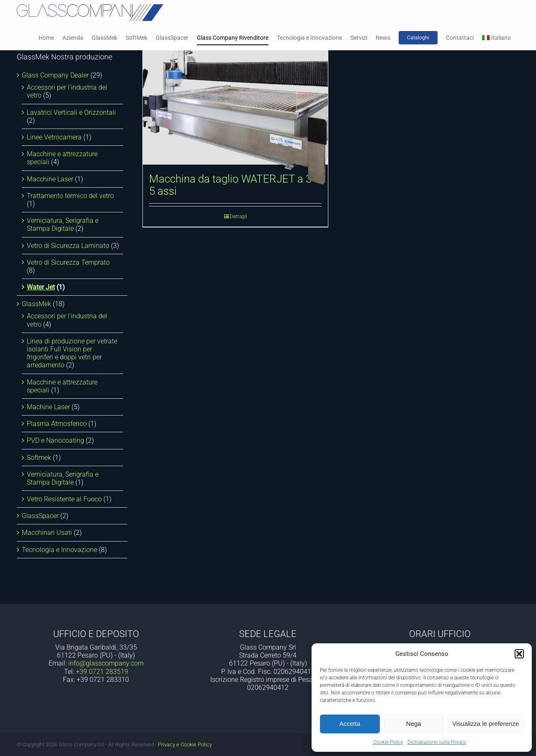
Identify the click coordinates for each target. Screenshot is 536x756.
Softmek (39, 458)
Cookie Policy (388, 742)
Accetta (350, 724)
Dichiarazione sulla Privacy (437, 742)
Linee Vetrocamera (54, 137)
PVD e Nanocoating (55, 440)
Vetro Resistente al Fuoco (64, 499)
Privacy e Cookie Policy (185, 744)
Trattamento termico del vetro (70, 196)
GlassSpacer (40, 516)
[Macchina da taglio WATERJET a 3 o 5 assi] (235, 104)
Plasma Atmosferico (57, 424)
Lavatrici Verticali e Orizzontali (71, 112)
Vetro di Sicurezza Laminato (68, 246)
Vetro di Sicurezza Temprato (68, 262)
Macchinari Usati (47, 533)
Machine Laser (48, 407)
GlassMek (36, 304)
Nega (414, 724)
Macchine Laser (50, 179)
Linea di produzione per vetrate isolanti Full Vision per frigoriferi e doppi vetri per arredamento (72, 353)
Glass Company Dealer (55, 75)
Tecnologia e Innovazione (59, 550)
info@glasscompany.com (106, 663)
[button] (519, 654)
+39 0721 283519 (102, 672)
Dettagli (238, 217)
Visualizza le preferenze (486, 724)
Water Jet (41, 287)
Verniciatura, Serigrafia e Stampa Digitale (63, 224)
